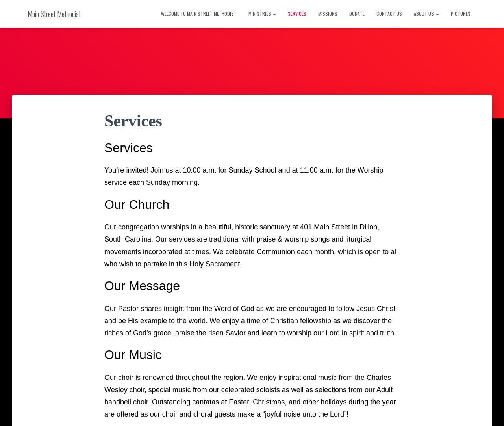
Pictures (461, 14)
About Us (426, 14)
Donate (357, 14)
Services (297, 14)
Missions (328, 14)
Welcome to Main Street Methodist (199, 14)
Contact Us (389, 14)
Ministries (262, 14)
